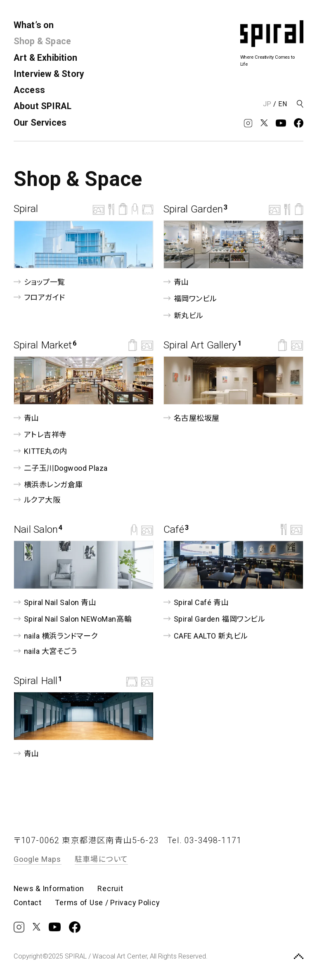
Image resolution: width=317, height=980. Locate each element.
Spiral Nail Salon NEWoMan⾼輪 (73, 619)
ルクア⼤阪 (37, 500)
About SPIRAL (43, 106)
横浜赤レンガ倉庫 (48, 485)
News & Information (49, 889)
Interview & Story (49, 74)
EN (283, 104)
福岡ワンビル (190, 299)
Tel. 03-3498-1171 (205, 841)
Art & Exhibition (45, 58)
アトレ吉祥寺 (40, 435)
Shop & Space (43, 41)
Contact (28, 903)
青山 (176, 282)
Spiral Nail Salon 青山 (55, 602)
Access (29, 90)
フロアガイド (39, 297)
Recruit (110, 889)
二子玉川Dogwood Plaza (61, 468)
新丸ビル (183, 315)
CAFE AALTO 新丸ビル (206, 635)
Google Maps (38, 859)
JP (267, 104)
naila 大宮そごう (45, 651)
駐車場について (101, 859)
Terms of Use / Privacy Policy (107, 903)
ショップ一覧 (39, 282)
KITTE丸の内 (40, 451)
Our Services (40, 123)
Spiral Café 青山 (196, 602)
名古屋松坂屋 (192, 418)
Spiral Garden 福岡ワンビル (214, 619)
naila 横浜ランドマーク (56, 635)
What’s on (34, 25)
